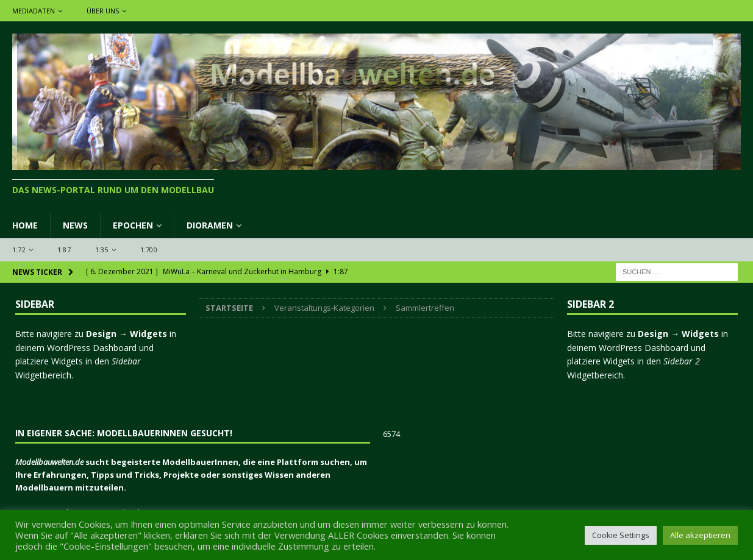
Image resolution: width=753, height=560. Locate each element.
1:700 (149, 250)
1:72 (19, 250)
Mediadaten (34, 11)
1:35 (102, 250)
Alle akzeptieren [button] (700, 535)
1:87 (64, 250)
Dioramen (210, 225)
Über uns (103, 11)
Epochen (133, 225)
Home (25, 225)
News (75, 225)
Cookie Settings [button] (621, 535)
